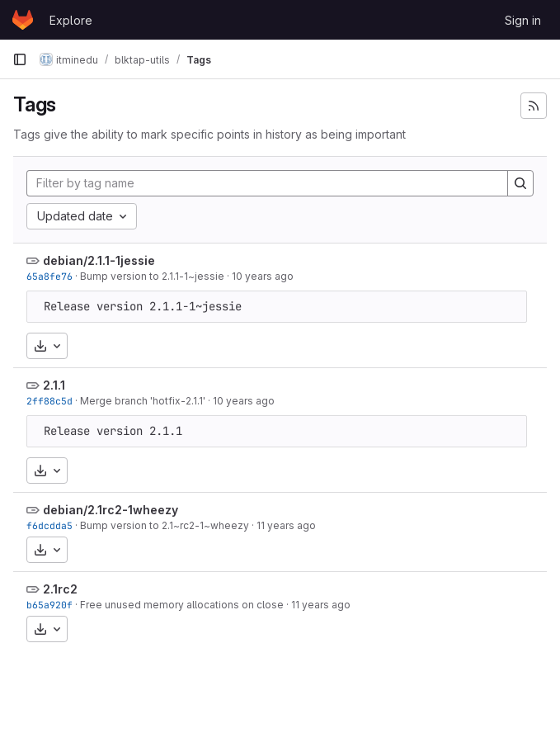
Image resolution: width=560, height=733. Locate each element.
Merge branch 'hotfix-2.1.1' (143, 401)
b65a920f (49, 605)
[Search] (520, 183)
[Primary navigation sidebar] (20, 59)
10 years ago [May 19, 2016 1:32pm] (244, 401)
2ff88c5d (49, 401)
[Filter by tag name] (267, 183)
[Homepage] (23, 20)
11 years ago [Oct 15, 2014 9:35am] (286, 525)
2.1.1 (54, 385)
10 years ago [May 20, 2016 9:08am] (263, 276)
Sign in (523, 20)
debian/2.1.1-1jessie (99, 260)
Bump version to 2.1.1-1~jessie (152, 276)
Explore (71, 20)
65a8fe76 (49, 276)
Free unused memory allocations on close (182, 605)
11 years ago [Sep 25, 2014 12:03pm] (321, 605)
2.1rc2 (60, 589)
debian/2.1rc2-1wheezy (111, 510)
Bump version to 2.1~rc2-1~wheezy (165, 525)
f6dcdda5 (49, 525)
